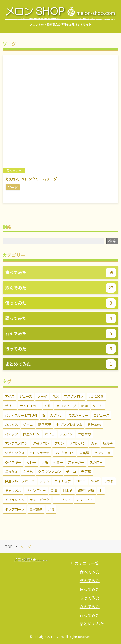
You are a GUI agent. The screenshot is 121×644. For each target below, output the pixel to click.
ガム (94, 443)
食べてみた (90, 572)
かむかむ (84, 434)
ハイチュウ (63, 481)
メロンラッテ (40, 453)
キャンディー (36, 490)
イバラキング (15, 500)
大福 (45, 462)
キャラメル (13, 490)
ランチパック (40, 500)
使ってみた (90, 589)
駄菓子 (108, 443)
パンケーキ (103, 453)
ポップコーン (15, 509)
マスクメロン (74, 396)
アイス (10, 396)
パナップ (11, 434)
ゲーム (28, 425)
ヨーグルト (63, 500)
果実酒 (84, 453)
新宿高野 (45, 425)
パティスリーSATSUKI (21, 415)
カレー (31, 462)
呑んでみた (90, 606)
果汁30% (94, 425)
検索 (112, 241)
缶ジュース (101, 415)
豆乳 (48, 406)
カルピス (11, 425)
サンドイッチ (30, 406)
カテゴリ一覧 (87, 563)
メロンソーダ (66, 406)
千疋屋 (86, 472)
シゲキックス (15, 453)
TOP (9, 547)
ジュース (26, 396)
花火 (56, 396)
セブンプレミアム (69, 425)
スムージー (76, 462)
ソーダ (42, 396)
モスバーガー (78, 415)
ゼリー (10, 406)
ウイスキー (13, 462)
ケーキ (98, 406)
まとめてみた (92, 624)
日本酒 (68, 490)
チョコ (71, 472)
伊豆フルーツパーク (20, 481)
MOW (95, 481)
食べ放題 (36, 509)
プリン (59, 443)
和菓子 (58, 462)
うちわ (109, 481)
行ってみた (90, 615)
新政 (54, 490)
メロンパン (78, 443)
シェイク (66, 434)
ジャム (44, 481)
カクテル (57, 415)
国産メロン (31, 434)
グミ (51, 509)
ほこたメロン (64, 453)
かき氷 (28, 472)
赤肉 (84, 406)
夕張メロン (41, 443)
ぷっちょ (11, 472)
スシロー (96, 462)
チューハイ (84, 500)
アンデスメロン (16, 443)
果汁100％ (96, 396)
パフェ (50, 434)
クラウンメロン (50, 472)
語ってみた (90, 598)
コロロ (81, 481)
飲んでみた (90, 580)
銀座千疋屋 (86, 490)
